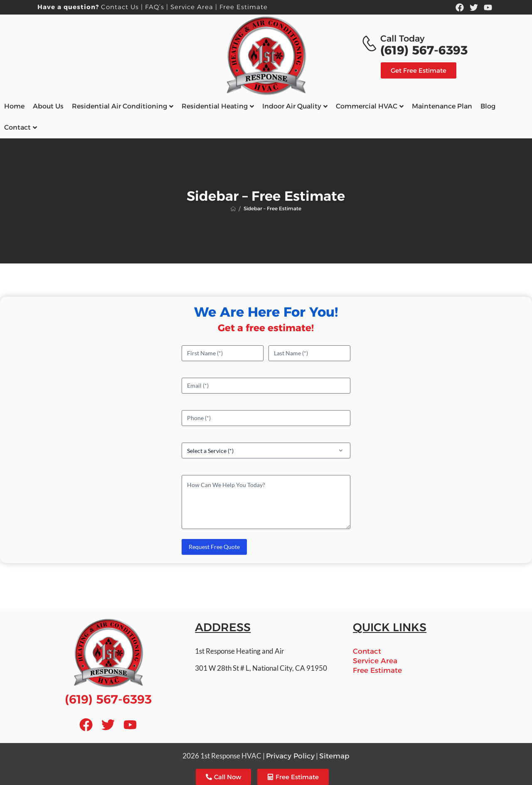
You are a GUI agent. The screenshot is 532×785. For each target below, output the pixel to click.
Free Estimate (244, 7)
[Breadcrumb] (233, 209)
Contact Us (120, 7)
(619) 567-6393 (424, 50)
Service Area (192, 7)
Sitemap (334, 756)
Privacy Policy (290, 756)
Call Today (402, 38)
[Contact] (371, 44)
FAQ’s (155, 7)
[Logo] (266, 55)
